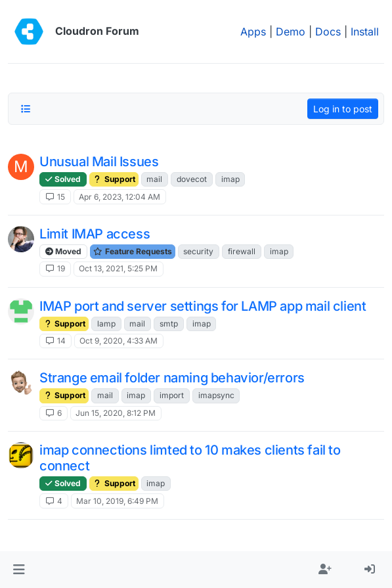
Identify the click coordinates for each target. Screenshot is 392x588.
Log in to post (343, 109)
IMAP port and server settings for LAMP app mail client (203, 306)
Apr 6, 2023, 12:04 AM (120, 197)
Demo (291, 32)
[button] (19, 570)
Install (365, 32)
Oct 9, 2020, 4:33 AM (119, 341)
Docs (328, 32)
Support (114, 179)
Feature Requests (133, 251)
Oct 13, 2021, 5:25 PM (118, 268)
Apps (253, 32)
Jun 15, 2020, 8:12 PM (116, 413)
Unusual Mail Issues (99, 162)
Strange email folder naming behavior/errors (172, 378)
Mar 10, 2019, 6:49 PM (117, 501)
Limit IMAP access (95, 234)
